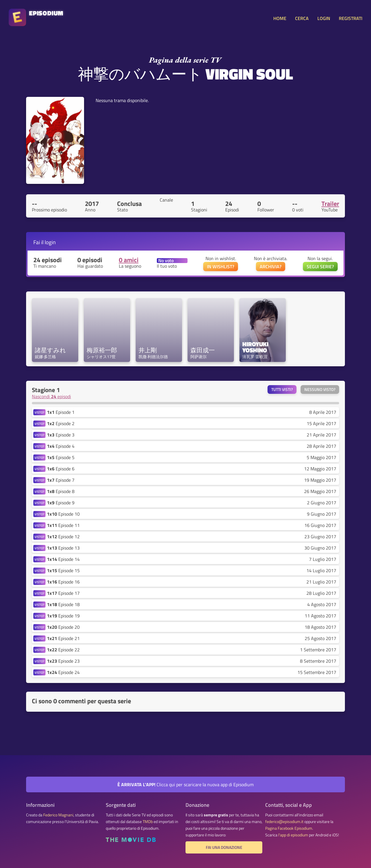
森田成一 (203, 350)
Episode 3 (61, 435)
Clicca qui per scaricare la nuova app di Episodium (185, 784)
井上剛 (148, 350)
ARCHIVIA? (271, 267)
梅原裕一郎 (102, 350)
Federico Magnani (58, 815)
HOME (280, 18)
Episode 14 (63, 559)
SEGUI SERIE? (320, 267)
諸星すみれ (50, 350)
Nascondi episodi (51, 396)
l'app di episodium (293, 835)
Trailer (330, 204)
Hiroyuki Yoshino (256, 347)
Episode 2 (61, 423)
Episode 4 (61, 446)
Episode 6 (61, 469)
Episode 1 (61, 412)
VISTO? (39, 412)
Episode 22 (63, 650)
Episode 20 (63, 627)
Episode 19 (63, 616)
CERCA (302, 18)
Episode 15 (63, 570)
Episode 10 (63, 514)
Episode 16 (63, 582)
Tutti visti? (282, 389)
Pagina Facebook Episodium (289, 828)
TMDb (148, 822)
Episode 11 (63, 525)
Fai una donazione (224, 847)
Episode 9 (61, 503)
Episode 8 (61, 491)
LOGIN (324, 18)
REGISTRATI (351, 18)
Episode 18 (63, 604)
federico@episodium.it (284, 822)
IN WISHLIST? (221, 267)
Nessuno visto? (320, 389)
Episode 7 (61, 480)
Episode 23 (63, 661)
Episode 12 (63, 537)
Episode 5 (61, 457)
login (50, 242)
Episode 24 (63, 672)
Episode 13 (63, 548)
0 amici (129, 260)
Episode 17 (63, 593)
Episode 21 (63, 638)
